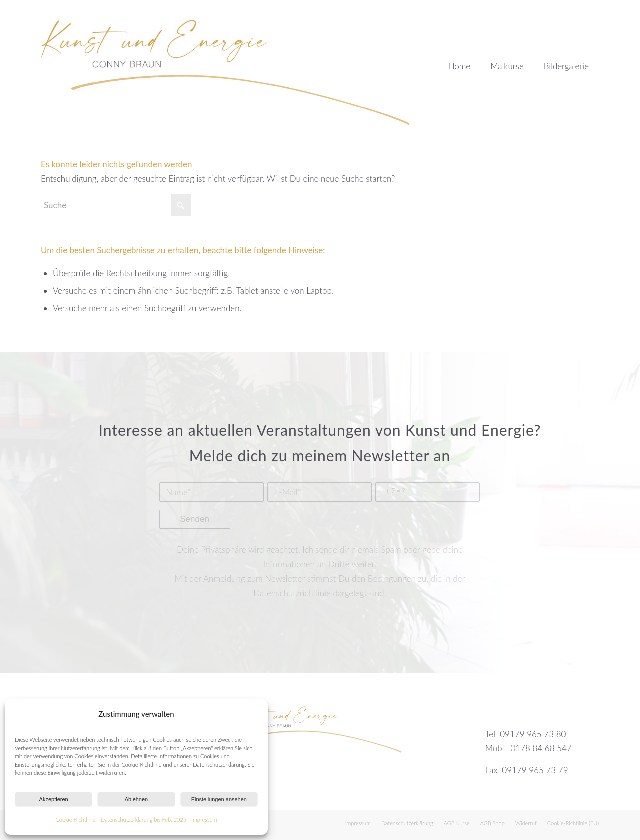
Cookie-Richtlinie (76, 820)
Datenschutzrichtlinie (292, 593)
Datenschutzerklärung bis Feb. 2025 (144, 820)
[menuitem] (460, 63)
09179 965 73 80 (533, 734)
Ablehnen (137, 799)
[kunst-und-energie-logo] (227, 63)
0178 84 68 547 (541, 748)
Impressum (204, 820)
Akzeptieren (54, 799)
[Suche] (116, 205)
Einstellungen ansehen (219, 799)
